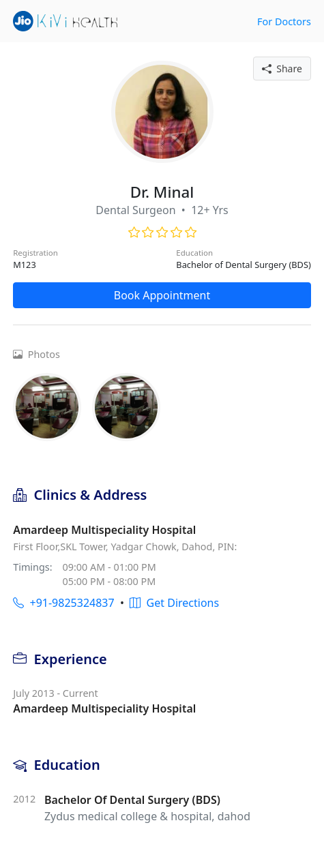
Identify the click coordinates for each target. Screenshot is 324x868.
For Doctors (284, 21)
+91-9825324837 (63, 603)
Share (282, 69)
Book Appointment (162, 295)
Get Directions (174, 603)
